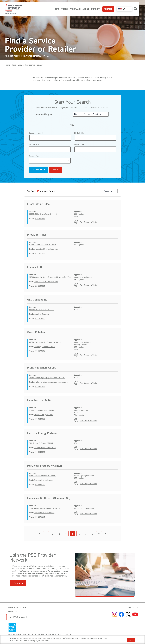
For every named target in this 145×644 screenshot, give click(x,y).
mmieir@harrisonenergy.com (45, 448)
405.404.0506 (40, 419)
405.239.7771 (40, 517)
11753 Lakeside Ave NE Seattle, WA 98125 (45, 342)
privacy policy (97, 638)
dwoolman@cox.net (42, 314)
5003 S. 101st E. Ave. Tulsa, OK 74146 (43, 214)
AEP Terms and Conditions (59, 634)
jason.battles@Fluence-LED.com (46, 282)
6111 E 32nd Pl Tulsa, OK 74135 (41, 443)
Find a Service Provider (18, 607)
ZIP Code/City (79, 133)
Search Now (39, 170)
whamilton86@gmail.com (44, 415)
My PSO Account (18, 617)
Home (7, 65)
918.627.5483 (40, 253)
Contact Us (13, 611)
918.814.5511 (40, 452)
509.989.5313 (40, 351)
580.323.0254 (40, 485)
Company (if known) (36, 133)
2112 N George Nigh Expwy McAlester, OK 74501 (47, 378)
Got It (131, 640)
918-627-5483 (40, 219)
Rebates (108, 9)
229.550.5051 (40, 286)
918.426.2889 (40, 386)
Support (96, 9)
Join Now (18, 583)
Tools (65, 9)
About (86, 9)
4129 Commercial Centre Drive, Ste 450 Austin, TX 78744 (50, 277)
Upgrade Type (34, 144)
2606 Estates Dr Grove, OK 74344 (41, 410)
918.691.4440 (40, 318)
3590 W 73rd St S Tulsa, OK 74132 (42, 310)
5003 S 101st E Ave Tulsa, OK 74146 (42, 245)
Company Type (34, 156)
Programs (75, 9)
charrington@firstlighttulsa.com (46, 249)
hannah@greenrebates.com (44, 347)
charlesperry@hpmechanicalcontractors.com (51, 382)
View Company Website (88, 222)
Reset (56, 170)
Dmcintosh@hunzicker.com (44, 480)
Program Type (79, 144)
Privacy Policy (132, 607)
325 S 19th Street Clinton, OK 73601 (42, 476)
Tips (57, 9)
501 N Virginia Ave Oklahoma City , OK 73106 (46, 508)
